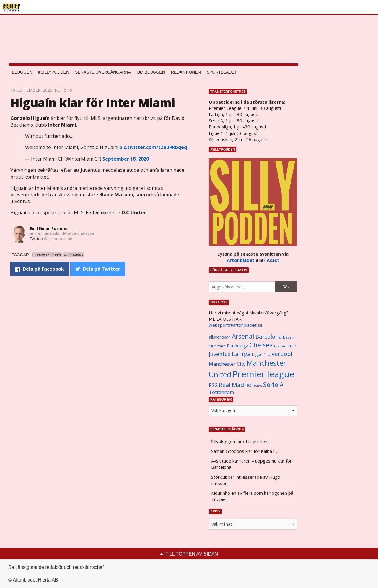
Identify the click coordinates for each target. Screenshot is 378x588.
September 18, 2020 (126, 159)
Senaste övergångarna (103, 72)
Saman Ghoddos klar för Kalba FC (245, 451)
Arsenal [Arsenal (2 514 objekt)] (243, 336)
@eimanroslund (58, 239)
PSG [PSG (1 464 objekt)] (213, 385)
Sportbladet (222, 72)
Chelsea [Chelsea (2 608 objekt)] (261, 345)
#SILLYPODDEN (54, 72)
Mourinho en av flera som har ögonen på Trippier (252, 496)
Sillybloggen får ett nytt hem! (240, 441)
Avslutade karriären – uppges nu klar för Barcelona (251, 464)
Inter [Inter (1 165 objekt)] (292, 346)
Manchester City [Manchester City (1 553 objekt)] (227, 364)
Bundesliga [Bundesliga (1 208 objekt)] (238, 346)
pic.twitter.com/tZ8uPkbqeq (153, 147)
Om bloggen (151, 72)
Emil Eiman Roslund (49, 228)
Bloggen (22, 72)
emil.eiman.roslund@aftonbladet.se (62, 233)
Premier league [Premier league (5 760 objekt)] (263, 374)
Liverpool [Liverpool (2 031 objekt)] (280, 354)
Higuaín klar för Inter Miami (93, 103)
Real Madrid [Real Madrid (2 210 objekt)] (235, 385)
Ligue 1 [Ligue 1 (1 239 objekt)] (259, 354)
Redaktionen (186, 72)
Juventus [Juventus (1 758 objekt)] (220, 354)
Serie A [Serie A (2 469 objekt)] (273, 384)
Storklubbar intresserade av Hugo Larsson (246, 480)
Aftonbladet (241, 260)
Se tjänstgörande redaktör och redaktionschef (56, 567)
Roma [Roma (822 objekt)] (257, 386)
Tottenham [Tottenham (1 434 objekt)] (221, 392)
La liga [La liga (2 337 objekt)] (241, 354)
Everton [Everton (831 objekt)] (280, 346)
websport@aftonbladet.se (236, 325)
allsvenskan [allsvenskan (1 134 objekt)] (220, 337)
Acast (273, 260)
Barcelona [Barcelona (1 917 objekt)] (269, 336)
